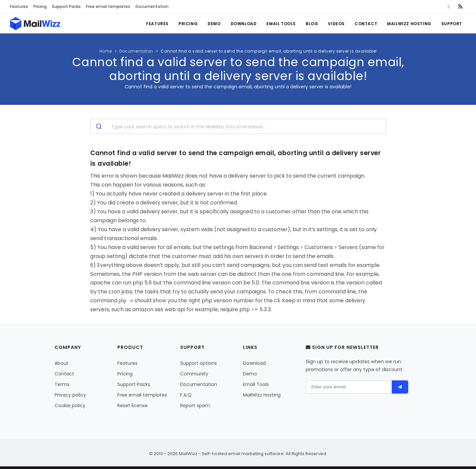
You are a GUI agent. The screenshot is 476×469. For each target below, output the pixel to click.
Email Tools (281, 24)
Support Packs (66, 6)
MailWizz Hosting (409, 24)
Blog (312, 24)
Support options (198, 363)
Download (244, 24)
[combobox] (238, 126)
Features (19, 6)
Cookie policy (70, 405)
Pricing (40, 6)
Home (106, 51)
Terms (62, 384)
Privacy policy (70, 395)
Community (194, 374)
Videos (336, 24)
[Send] (400, 387)
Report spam (195, 405)
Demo (214, 24)
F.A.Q (186, 395)
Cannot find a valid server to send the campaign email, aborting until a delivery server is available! (269, 51)
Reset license (133, 405)
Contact (366, 24)
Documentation (152, 6)
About (61, 363)
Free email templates (108, 6)
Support (452, 24)
